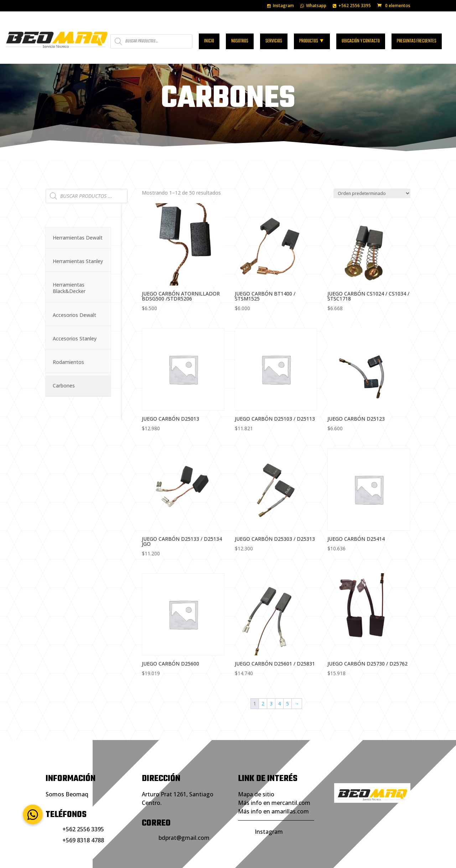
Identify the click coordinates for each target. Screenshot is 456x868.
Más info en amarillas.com (273, 787)
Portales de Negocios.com (254, 858)
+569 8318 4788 (83, 816)
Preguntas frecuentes (417, 33)
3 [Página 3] (271, 679)
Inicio (209, 33)
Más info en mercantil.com (274, 779)
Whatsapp (313, 6)
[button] (33, 815)
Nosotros (240, 33)
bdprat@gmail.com (184, 813)
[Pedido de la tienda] (372, 169)
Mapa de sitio (256, 770)
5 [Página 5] (287, 679)
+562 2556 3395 (352, 6)
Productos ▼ (312, 33)
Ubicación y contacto (361, 33)
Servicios (274, 33)
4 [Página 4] (279, 679)
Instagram (281, 6)
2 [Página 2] (263, 679)
